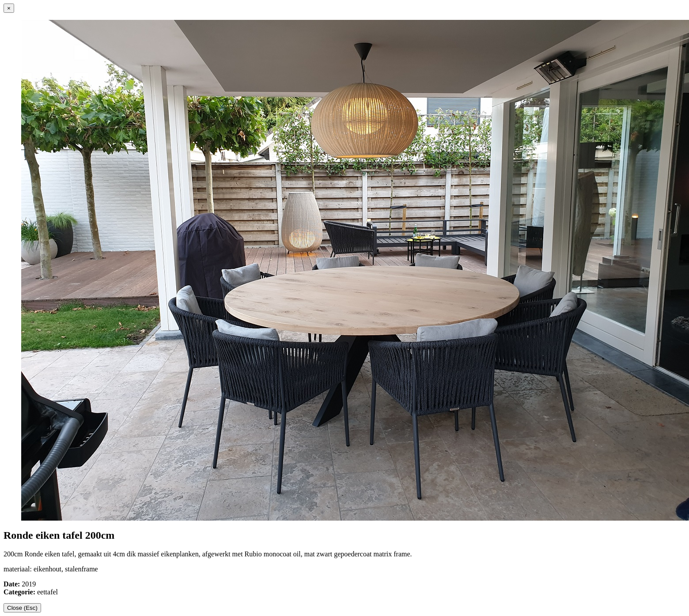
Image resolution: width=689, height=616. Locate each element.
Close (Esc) (22, 608)
